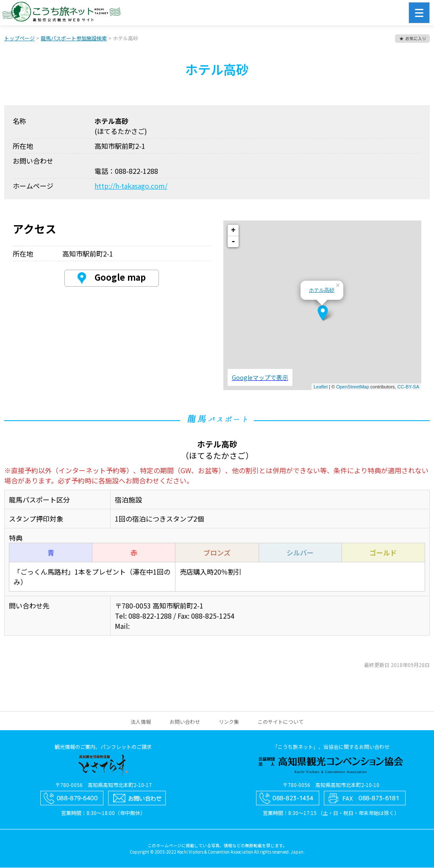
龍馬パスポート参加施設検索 (74, 38)
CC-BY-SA (408, 387)
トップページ (19, 38)
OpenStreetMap (353, 387)
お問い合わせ (185, 722)
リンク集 (229, 722)
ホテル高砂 (322, 290)
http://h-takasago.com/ (131, 186)
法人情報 (141, 722)
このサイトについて (281, 722)
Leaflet (321, 387)
